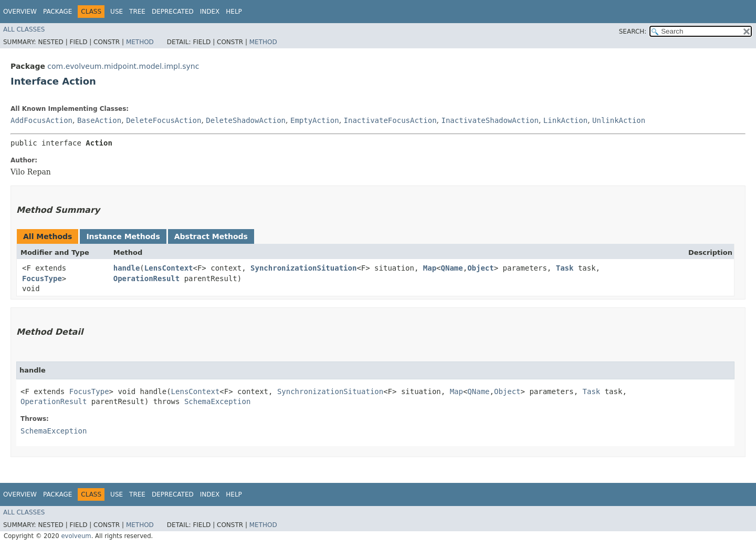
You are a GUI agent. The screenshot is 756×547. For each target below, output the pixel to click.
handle (127, 268)
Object (481, 268)
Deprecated (173, 12)
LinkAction (565, 120)
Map (430, 268)
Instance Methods (123, 236)
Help (234, 12)
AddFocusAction (41, 120)
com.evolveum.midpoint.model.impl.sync (123, 66)
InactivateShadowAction (490, 120)
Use (117, 12)
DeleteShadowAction (246, 120)
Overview (20, 12)
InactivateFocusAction (390, 120)
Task (565, 268)
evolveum (76, 536)
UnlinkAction (619, 120)
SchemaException (217, 401)
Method (140, 42)
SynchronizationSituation (303, 268)
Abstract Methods (211, 236)
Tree (137, 12)
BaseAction (99, 120)
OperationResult (146, 278)
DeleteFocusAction (164, 120)
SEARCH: (633, 32)
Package (57, 12)
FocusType (42, 278)
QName (452, 268)
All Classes (24, 29)
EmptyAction (315, 120)
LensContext (169, 268)
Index (210, 12)
